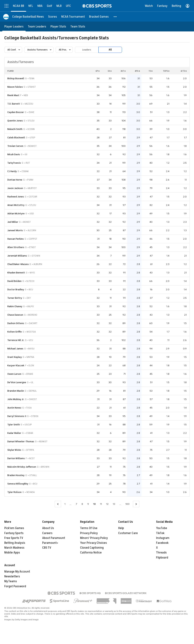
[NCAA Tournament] (73, 17)
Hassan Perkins (16, 239)
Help (121, 528)
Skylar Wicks (14, 450)
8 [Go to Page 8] (82, 504)
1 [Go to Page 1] (65, 504)
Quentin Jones (15, 121)
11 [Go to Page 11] (101, 504)
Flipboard (162, 558)
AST (123, 71)
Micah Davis (14, 154)
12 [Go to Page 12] (107, 504)
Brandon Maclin (16, 391)
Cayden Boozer (16, 112)
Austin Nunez (14, 408)
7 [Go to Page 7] (76, 504)
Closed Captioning (92, 548)
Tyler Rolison (14, 492)
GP (98, 71)
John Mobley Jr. (16, 399)
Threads (161, 553)
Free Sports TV (14, 538)
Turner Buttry (15, 298)
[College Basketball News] (28, 17)
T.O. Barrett (14, 104)
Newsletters (12, 576)
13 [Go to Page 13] (114, 504)
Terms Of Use (89, 528)
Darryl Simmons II (17, 416)
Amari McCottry (16, 205)
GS (110, 71)
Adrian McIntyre (16, 213)
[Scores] (53, 17)
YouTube (162, 528)
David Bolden (14, 281)
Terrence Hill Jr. (16, 340)
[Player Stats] (58, 26)
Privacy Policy (89, 533)
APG (137, 71)
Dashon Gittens (16, 323)
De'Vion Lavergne (17, 382)
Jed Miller (13, 222)
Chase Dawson (15, 315)
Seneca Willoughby (18, 484)
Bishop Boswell (16, 78)
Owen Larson (14, 374)
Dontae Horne (15, 180)
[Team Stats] (78, 26)
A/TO (184, 71)
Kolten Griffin (15, 332)
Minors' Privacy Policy (94, 538)
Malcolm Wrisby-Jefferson (22, 467)
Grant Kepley (15, 357)
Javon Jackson (15, 188)
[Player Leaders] (14, 26)
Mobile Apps (12, 553)
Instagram (163, 538)
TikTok (160, 533)
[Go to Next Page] (136, 504)
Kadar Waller (14, 433)
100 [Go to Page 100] (127, 504)
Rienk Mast (13, 95)
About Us (48, 528)
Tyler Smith (14, 425)
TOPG (166, 71)
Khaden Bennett (16, 273)
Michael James (15, 349)
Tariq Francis (14, 163)
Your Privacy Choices (93, 543)
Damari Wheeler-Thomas (21, 441)
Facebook (162, 543)
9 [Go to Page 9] (88, 504)
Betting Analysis (15, 543)
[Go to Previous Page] (58, 504)
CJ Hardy (12, 171)
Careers (47, 533)
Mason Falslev (15, 87)
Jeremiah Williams (17, 256)
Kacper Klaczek (16, 365)
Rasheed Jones (16, 197)
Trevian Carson (15, 146)
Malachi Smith (15, 129)
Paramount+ (50, 543)
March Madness (14, 548)
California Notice (91, 553)
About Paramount (54, 538)
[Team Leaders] (37, 26)
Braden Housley (16, 475)
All (110, 50)
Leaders (87, 50)
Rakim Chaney (15, 306)
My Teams (11, 581)
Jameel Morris (15, 230)
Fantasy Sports (14, 533)
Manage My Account (17, 572)
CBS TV (47, 548)
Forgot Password (15, 586)
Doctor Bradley (16, 289)
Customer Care (128, 533)
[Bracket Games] (99, 17)
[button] (115, 17)
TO (151, 71)
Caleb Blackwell (16, 138)
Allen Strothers (16, 247)
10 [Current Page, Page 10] (94, 504)
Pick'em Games (14, 528)
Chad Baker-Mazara (18, 264)
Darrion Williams (16, 458)
